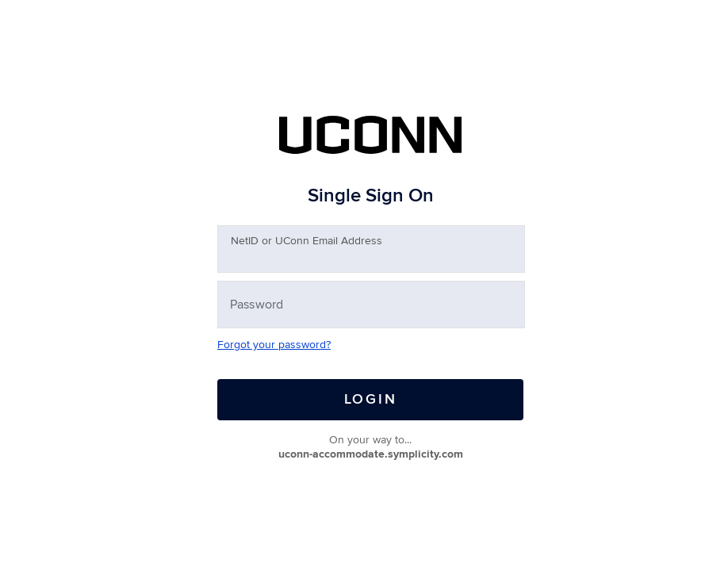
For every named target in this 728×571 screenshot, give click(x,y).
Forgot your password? (274, 345)
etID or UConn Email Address (307, 241)
